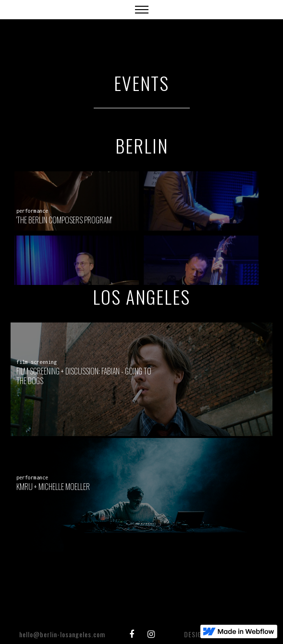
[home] (22, 5)
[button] (142, 10)
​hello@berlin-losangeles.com (62, 634)
